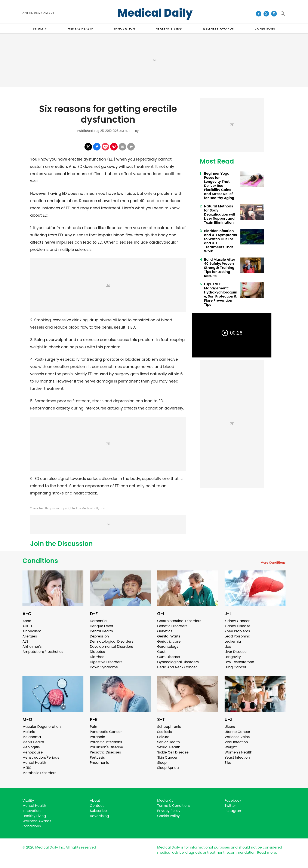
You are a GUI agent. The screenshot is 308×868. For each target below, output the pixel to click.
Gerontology (168, 647)
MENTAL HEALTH (81, 29)
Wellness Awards (218, 29)
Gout (161, 652)
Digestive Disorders (106, 662)
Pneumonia (100, 763)
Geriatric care (169, 641)
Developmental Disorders (111, 647)
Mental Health (34, 763)
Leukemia (233, 641)
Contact (97, 806)
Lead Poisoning (237, 636)
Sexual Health (169, 747)
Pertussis (97, 757)
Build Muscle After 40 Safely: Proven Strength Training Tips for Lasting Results (220, 268)
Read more (267, 852)
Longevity (233, 657)
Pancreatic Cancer (106, 732)
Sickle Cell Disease (173, 752)
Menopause (33, 752)
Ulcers (230, 727)
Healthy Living (34, 816)
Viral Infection (236, 742)
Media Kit (165, 800)
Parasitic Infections (106, 742)
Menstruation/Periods (41, 757)
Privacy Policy (169, 811)
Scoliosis (164, 732)
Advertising (99, 816)
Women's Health (238, 752)
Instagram (233, 811)
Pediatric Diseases (105, 752)
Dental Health (101, 631)
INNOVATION (125, 29)
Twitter (230, 806)
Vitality (28, 800)
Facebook (233, 800)
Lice (228, 647)
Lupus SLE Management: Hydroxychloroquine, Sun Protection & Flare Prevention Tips (221, 294)
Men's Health (33, 742)
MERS (27, 768)
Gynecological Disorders (178, 662)
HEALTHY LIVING (169, 29)
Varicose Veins (237, 737)
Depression (99, 636)
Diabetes (97, 652)
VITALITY (40, 29)
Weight (231, 747)
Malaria (29, 732)
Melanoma (32, 737)
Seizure (163, 737)
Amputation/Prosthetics (43, 652)
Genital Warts (169, 636)
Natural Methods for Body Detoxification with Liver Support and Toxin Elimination (220, 214)
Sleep (162, 763)
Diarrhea (97, 657)
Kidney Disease (237, 626)
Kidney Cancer (237, 621)
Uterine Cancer (237, 732)
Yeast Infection (237, 757)
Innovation (32, 811)
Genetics (165, 631)
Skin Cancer (167, 757)
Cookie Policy (168, 816)
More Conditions (273, 563)
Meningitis (31, 747)
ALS (25, 641)
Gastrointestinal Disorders (179, 621)
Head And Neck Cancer (177, 667)
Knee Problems (237, 631)
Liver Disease (236, 652)
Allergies (30, 636)
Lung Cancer (235, 667)
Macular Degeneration (42, 727)
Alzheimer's (32, 647)
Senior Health (169, 742)
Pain (93, 727)
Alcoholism (32, 631)
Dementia (98, 621)
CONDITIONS (265, 29)
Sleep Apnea (168, 768)
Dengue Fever (102, 626)
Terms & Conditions (174, 806)
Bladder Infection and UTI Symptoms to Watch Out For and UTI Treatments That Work (221, 241)
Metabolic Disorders (39, 773)
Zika (228, 763)
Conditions (40, 561)
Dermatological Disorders (112, 641)
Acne (27, 621)
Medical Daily (155, 13)
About (95, 800)
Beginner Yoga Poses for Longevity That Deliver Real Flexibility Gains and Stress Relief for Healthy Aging (219, 186)
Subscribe (98, 811)
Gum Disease (169, 657)
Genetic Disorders (172, 626)
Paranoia (98, 737)
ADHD (27, 626)
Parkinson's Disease (106, 747)
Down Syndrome (104, 667)
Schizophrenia (169, 727)
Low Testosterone (239, 662)
